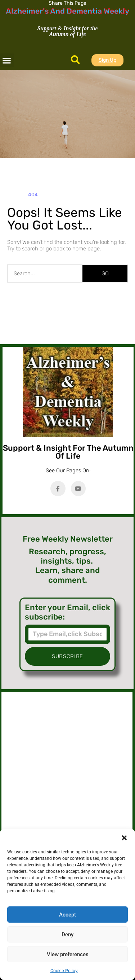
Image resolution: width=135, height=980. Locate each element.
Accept (67, 915)
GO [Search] (105, 274)
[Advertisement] (67, 769)
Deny (67, 935)
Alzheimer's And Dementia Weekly (67, 11)
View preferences (68, 954)
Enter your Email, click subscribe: (67, 612)
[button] (124, 838)
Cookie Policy (64, 971)
